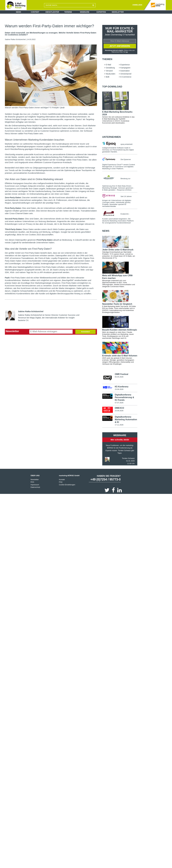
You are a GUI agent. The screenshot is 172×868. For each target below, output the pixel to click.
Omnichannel (126, 74)
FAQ (61, 482)
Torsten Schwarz (128, 458)
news (106, 231)
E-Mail (108, 65)
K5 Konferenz (122, 387)
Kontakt (62, 480)
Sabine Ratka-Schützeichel (15, 39)
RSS (32, 482)
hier (127, 52)
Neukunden (111, 74)
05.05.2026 (119, 377)
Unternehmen (112, 137)
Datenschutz (35, 487)
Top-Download (112, 87)
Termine (68, 12)
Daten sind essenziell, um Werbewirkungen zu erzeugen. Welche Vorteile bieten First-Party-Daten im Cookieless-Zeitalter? (51, 34)
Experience (125, 65)
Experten (101, 12)
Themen (107, 59)
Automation (125, 71)
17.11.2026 (119, 425)
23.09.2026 (119, 411)
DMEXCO (119, 408)
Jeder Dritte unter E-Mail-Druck (118, 250)
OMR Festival (121, 374)
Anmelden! (85, 332)
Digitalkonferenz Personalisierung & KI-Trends (124, 397)
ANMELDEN (137, 5)
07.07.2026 (119, 403)
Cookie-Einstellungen (67, 485)
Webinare (85, 12)
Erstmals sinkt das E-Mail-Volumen (120, 356)
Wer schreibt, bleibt (120, 440)
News (18, 12)
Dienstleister (52, 12)
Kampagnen (125, 68)
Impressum (35, 485)
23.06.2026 (119, 389)
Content (35, 12)
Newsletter (118, 12)
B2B (108, 77)
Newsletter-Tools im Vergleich (117, 304)
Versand (109, 71)
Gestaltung (110, 68)
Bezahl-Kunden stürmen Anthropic (120, 330)
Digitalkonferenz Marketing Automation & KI (126, 420)
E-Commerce (126, 77)
